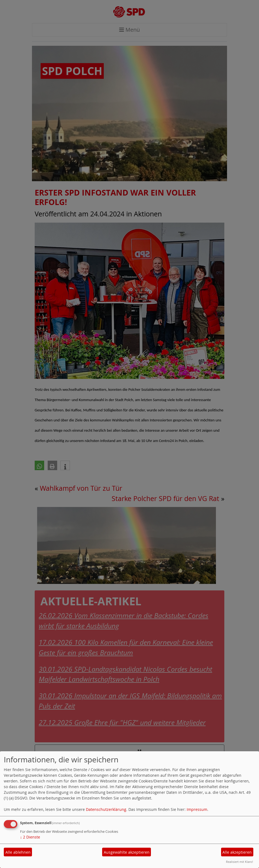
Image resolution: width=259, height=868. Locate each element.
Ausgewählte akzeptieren (127, 852)
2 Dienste (30, 837)
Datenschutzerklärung (106, 809)
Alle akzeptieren (237, 852)
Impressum (197, 809)
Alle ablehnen (18, 852)
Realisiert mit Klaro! (239, 862)
